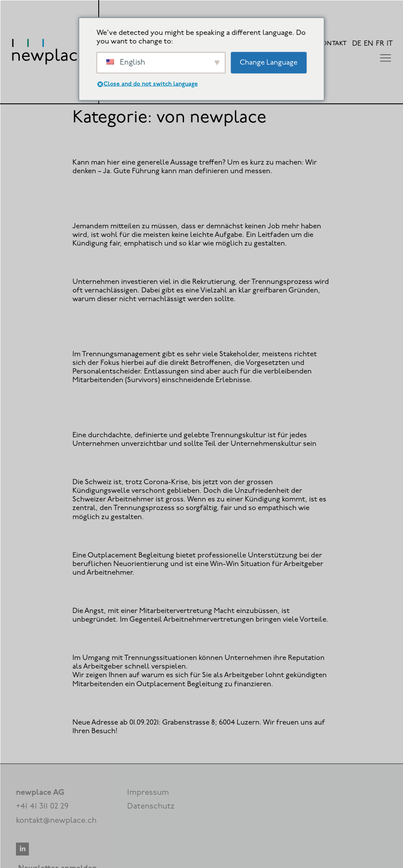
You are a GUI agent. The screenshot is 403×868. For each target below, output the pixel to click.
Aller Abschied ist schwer (128, 464)
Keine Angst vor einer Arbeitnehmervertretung (174, 593)
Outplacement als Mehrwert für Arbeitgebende (176, 640)
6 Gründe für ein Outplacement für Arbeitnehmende (187, 537)
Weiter (310, 749)
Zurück (94, 749)
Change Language (269, 62)
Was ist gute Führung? (120, 145)
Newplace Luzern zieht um (130, 704)
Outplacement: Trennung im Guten (149, 264)
